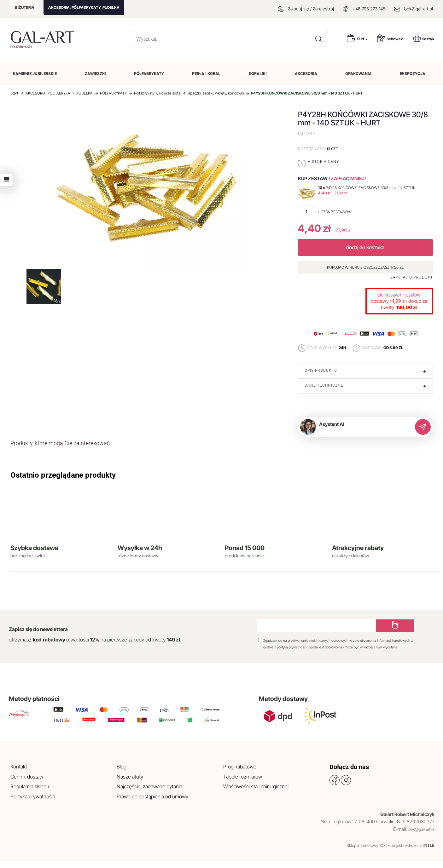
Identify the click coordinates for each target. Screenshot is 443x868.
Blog (122, 767)
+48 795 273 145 (369, 9)
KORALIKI (258, 74)
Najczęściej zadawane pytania (149, 786)
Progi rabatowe (240, 767)
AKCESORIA (306, 74)
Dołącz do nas (349, 767)
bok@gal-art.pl (419, 9)
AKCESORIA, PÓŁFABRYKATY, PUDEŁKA (84, 7)
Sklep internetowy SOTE (368, 845)
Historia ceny (323, 161)
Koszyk (424, 38)
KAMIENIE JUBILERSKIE (35, 74)
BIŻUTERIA (25, 7)
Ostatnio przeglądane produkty (63, 475)
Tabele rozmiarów (243, 777)
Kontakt (19, 767)
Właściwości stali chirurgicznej (256, 786)
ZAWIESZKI (95, 74)
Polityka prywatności (33, 796)
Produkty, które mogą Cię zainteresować (60, 443)
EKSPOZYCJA (413, 74)
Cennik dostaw (27, 777)
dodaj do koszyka (365, 247)
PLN (362, 39)
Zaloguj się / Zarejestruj (306, 9)
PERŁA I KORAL (206, 74)
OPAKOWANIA (358, 74)
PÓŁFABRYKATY (149, 74)
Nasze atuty (130, 777)
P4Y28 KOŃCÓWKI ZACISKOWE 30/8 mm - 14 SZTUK (370, 188)
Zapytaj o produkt (412, 277)
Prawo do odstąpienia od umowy (152, 796)
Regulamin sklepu (30, 786)
